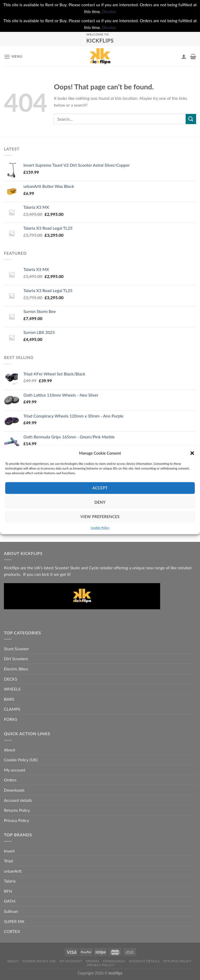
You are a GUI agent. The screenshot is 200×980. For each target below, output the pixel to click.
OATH (10, 901)
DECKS (11, 679)
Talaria (10, 881)
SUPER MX (14, 921)
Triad (8, 861)
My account (15, 770)
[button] (192, 453)
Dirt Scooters (16, 659)
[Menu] (13, 57)
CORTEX (12, 931)
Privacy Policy (17, 820)
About (10, 750)
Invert (9, 851)
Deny (100, 502)
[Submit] (191, 119)
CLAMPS (12, 709)
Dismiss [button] (109, 11)
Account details (18, 800)
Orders (10, 780)
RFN (8, 891)
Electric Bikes (16, 669)
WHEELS (12, 689)
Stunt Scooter (16, 649)
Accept (100, 488)
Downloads (14, 790)
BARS (9, 699)
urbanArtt (13, 871)
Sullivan (11, 911)
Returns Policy (17, 810)
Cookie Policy (100, 528)
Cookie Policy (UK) (21, 760)
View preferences (100, 517)
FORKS (11, 719)
